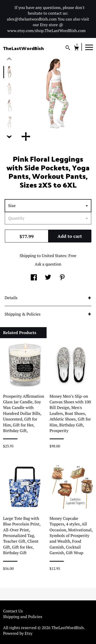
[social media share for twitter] (48, 278)
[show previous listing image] (9, 59)
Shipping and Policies (23, 617)
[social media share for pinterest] (62, 278)
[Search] (68, 48)
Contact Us (13, 611)
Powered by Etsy (18, 633)
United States (54, 256)
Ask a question (48, 264)
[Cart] (76, 49)
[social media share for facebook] (34, 278)
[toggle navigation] (89, 47)
